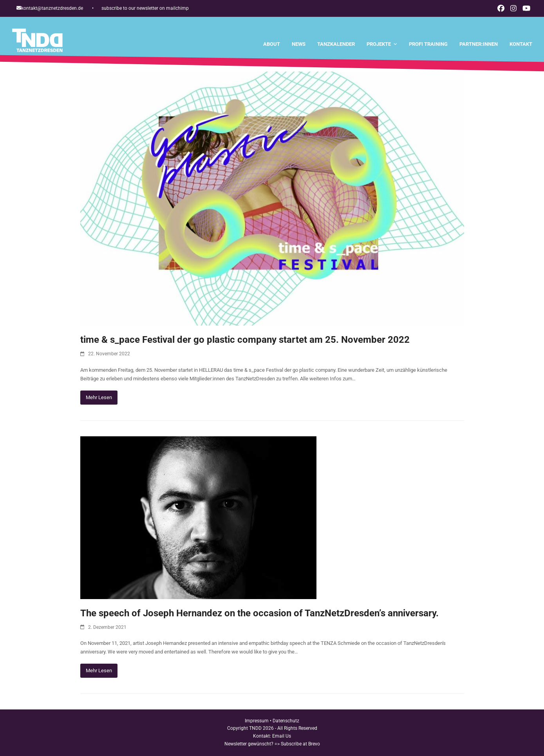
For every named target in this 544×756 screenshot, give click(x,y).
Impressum (257, 721)
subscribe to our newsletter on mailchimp (145, 8)
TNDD (255, 728)
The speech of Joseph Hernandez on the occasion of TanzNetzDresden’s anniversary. (259, 613)
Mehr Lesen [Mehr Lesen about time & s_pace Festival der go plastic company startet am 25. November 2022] (99, 397)
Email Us (282, 736)
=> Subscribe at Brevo (297, 744)
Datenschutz (286, 721)
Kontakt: (263, 736)
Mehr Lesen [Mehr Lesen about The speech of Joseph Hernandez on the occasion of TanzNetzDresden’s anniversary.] (99, 670)
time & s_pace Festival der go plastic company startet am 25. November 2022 (245, 340)
